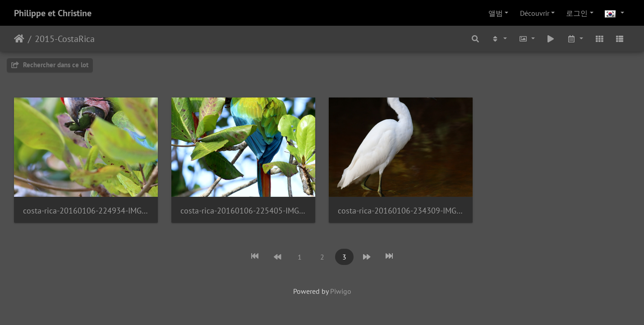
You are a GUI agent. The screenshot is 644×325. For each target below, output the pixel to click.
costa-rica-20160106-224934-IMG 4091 (86, 211)
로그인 (577, 13)
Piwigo (341, 291)
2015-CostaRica (65, 39)
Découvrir (535, 13)
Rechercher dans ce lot (50, 65)
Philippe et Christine (53, 13)
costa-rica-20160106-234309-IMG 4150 (401, 211)
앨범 (496, 13)
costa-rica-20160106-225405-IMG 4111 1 (243, 211)
